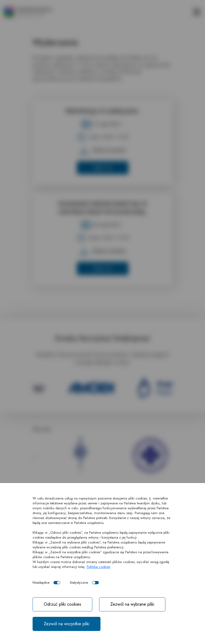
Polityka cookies (98, 567)
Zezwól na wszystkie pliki (67, 624)
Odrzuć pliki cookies (62, 604)
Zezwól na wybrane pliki (132, 604)
